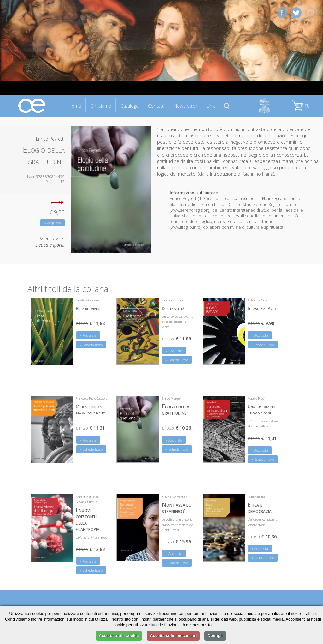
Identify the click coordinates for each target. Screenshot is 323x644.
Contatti (156, 106)
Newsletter (186, 106)
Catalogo (130, 106)
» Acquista (53, 223)
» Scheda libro (91, 345)
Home (75, 106)
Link (211, 106)
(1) (301, 105)
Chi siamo (101, 106)
